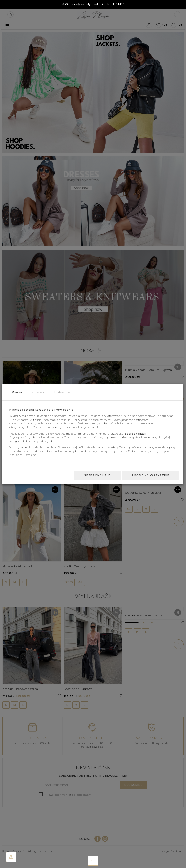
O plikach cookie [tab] (64, 392)
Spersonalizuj (97, 475)
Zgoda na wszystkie (150, 475)
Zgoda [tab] (17, 392)
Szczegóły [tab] (38, 392)
